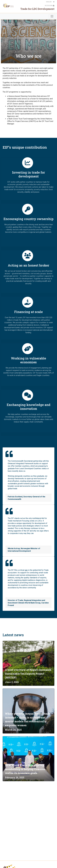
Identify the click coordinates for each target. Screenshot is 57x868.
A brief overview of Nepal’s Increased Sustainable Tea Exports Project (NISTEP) (28, 674)
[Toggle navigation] (52, 16)
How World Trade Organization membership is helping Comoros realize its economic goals (25, 769)
